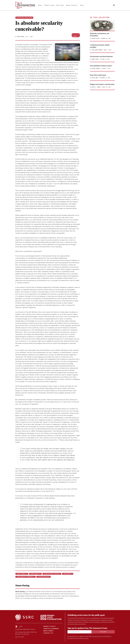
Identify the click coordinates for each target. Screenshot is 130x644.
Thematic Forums (49, 5)
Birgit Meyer (95, 59)
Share (76, 35)
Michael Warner (96, 69)
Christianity (35, 574)
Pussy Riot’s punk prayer (98, 75)
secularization (44, 577)
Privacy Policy (50, 626)
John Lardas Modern (97, 50)
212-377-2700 (20, 637)
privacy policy (84, 638)
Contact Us (48, 633)
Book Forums (59, 5)
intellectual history (52, 574)
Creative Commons (51, 629)
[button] (76, 5)
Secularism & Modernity (26, 577)
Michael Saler (95, 38)
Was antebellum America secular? (101, 66)
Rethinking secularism (24, 18)
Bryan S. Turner (96, 87)
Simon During (20, 37)
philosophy (68, 574)
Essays (40, 5)
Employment (48, 631)
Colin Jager (95, 78)
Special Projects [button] (71, 5)
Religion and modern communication (102, 84)
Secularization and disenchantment (101, 56)
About (81, 5)
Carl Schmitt (22, 574)
